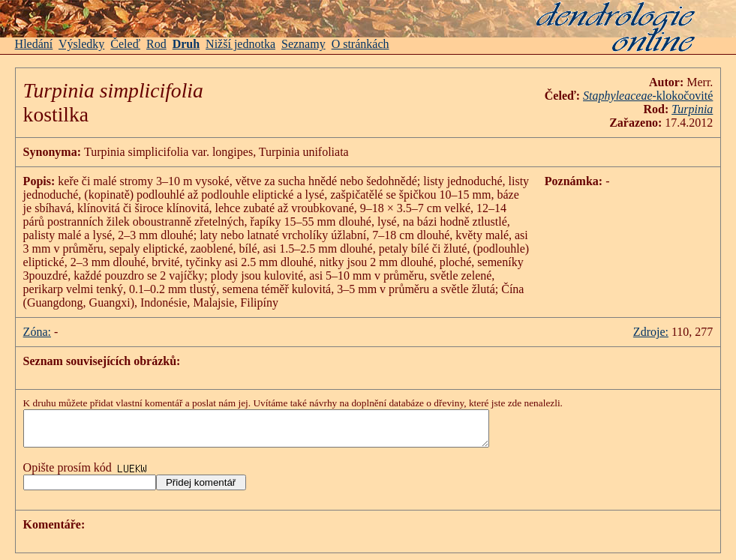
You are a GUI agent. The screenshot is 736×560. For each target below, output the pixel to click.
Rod (156, 44)
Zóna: (37, 332)
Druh (186, 44)
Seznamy (303, 44)
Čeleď (125, 44)
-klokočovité (648, 96)
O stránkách (360, 44)
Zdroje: (651, 332)
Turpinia (692, 109)
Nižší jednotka (240, 44)
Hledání (34, 44)
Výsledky (81, 44)
